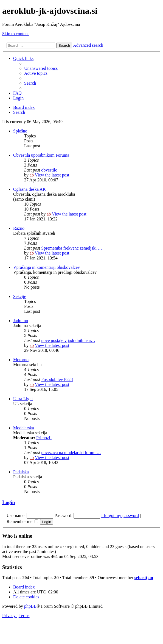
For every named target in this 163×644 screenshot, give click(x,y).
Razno (19, 228)
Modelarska (24, 428)
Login (9, 502)
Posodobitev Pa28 (57, 379)
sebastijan (144, 578)
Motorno (21, 360)
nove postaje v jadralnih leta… (68, 340)
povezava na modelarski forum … (71, 453)
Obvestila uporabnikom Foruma (41, 155)
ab (32, 175)
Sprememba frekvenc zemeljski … (72, 248)
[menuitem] (41, 68)
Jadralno (21, 321)
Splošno (20, 131)
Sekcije (20, 296)
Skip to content (16, 34)
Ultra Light (23, 399)
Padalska (21, 472)
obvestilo (49, 170)
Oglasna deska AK (29, 189)
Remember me (22, 522)
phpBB (30, 606)
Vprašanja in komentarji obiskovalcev (47, 267)
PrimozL (44, 438)
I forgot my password (120, 516)
